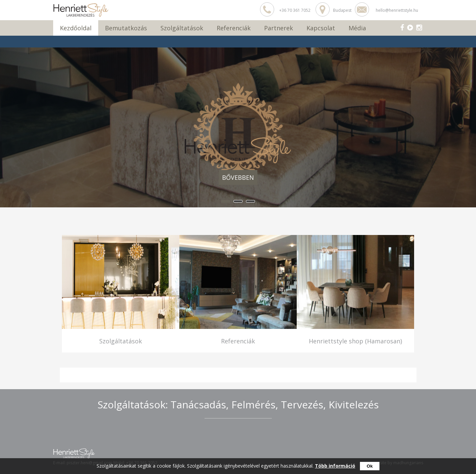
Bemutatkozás (126, 28)
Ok (370, 466)
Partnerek (279, 28)
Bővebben (238, 177)
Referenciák (234, 28)
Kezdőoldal (76, 28)
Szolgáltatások (182, 28)
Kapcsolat (321, 28)
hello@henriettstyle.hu (397, 10)
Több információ (335, 466)
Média (357, 28)
